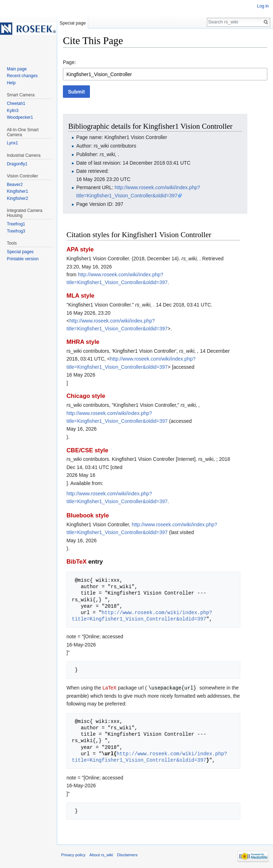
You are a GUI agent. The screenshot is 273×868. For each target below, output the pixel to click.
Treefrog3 (16, 231)
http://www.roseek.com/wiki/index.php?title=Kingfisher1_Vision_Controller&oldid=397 (142, 616)
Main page (17, 69)
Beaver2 (15, 185)
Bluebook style (88, 515)
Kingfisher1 (17, 191)
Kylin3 (13, 111)
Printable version (23, 259)
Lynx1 (12, 143)
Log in (263, 6)
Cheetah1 (16, 103)
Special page (73, 23)
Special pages (20, 252)
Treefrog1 (16, 224)
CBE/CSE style (87, 450)
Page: (69, 62)
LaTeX (109, 688)
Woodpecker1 (20, 117)
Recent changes (22, 76)
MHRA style (83, 342)
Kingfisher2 (17, 198)
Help (11, 83)
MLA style (81, 296)
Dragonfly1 (17, 164)
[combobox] (165, 74)
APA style (80, 249)
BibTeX (77, 562)
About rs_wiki (101, 854)
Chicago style (86, 396)
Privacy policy (73, 854)
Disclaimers (127, 854)
